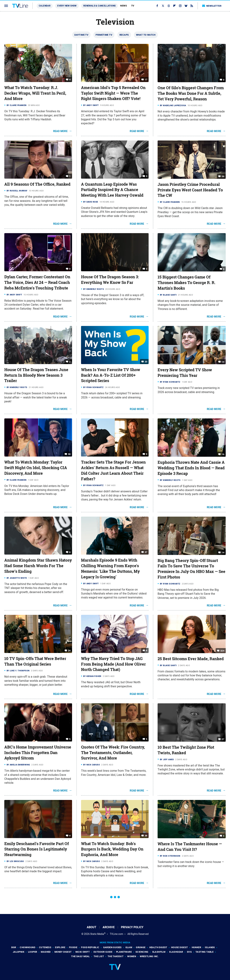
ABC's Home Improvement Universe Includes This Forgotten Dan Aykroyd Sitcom (38, 753)
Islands (210, 947)
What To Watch (146, 35)
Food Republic (90, 947)
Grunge (141, 947)
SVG (189, 952)
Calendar (45, 6)
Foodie (73, 947)
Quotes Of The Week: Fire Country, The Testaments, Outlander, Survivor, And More (113, 753)
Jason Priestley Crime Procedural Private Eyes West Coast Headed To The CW (190, 190)
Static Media (97, 934)
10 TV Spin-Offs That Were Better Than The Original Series (35, 661)
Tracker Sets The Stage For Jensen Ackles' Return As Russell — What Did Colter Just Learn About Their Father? (113, 470)
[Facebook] (157, 6)
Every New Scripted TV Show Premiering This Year (185, 373)
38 (146, 835)
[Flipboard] (174, 6)
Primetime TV (104, 35)
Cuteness (45, 947)
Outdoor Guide (103, 952)
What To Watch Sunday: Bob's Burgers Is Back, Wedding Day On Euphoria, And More (112, 849)
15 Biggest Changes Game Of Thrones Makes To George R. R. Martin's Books (187, 283)
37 (146, 552)
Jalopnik (19, 952)
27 (223, 739)
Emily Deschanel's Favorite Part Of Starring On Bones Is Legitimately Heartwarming (37, 849)
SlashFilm (159, 952)
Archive (109, 927)
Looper (33, 952)
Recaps (124, 35)
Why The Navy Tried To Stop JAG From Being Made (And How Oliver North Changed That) (113, 664)
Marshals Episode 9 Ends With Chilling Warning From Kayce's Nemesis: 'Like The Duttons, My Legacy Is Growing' (110, 568)
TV (133, 6)
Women (132, 956)
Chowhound (27, 947)
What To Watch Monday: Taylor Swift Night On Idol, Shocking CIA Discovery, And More (36, 468)
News (124, 6)
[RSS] (192, 6)
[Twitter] (163, 6)
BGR (14, 947)
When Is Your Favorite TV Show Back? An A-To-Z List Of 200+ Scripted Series (111, 375)
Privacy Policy (132, 927)
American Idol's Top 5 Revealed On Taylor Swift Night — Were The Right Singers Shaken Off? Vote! (113, 93)
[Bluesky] (186, 6)
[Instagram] (180, 6)
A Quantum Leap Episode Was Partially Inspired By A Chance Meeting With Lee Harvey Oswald (112, 190)
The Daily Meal (80, 956)
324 (222, 651)
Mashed (46, 952)
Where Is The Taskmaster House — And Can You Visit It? (190, 847)
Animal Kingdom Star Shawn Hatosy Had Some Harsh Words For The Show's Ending (38, 566)
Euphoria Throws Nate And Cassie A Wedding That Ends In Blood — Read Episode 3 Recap (191, 468)
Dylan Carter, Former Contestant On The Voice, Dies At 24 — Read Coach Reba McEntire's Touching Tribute (37, 282)
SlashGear (176, 952)
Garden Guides (112, 947)
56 (223, 176)
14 (223, 362)
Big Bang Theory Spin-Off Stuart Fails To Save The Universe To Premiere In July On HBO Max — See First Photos (191, 569)
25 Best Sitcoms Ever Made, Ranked (191, 659)
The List (99, 956)
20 (146, 362)
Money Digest (63, 952)
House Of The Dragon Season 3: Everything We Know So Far (110, 280)
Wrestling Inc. (149, 956)
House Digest (180, 947)
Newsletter (212, 6)
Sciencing (142, 952)
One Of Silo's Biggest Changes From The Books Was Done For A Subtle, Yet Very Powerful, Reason (191, 93)
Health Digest (158, 947)
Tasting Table (204, 952)
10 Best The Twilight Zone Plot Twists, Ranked (186, 750)
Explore (60, 947)
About (92, 927)
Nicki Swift (83, 952)
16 (223, 454)
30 (69, 454)
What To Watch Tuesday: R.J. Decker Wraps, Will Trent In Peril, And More (35, 93)
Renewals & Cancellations (100, 6)
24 (69, 651)
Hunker (196, 947)
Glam (129, 947)
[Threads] (169, 6)
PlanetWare (124, 952)
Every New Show (67, 6)
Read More (60, 131)
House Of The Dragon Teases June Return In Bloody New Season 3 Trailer (36, 375)
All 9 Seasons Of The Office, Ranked (37, 184)
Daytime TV (81, 35)
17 (146, 80)
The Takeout (116, 956)
